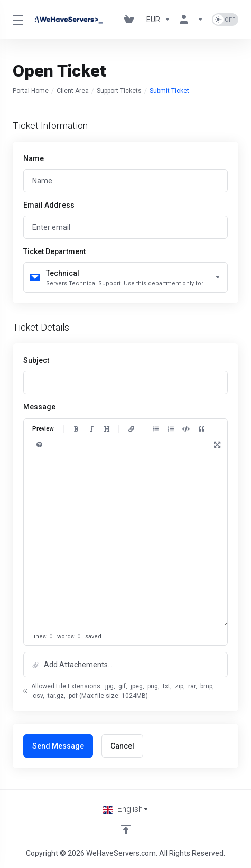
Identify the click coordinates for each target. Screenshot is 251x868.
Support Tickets (119, 91)
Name (34, 158)
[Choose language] (126, 809)
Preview (43, 429)
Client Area (73, 91)
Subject (36, 360)
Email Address (49, 205)
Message (39, 407)
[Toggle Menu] (16, 20)
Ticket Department (54, 251)
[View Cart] (131, 20)
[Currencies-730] (159, 20)
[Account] (191, 20)
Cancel (122, 746)
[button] (125, 665)
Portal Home (31, 91)
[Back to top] (126, 829)
